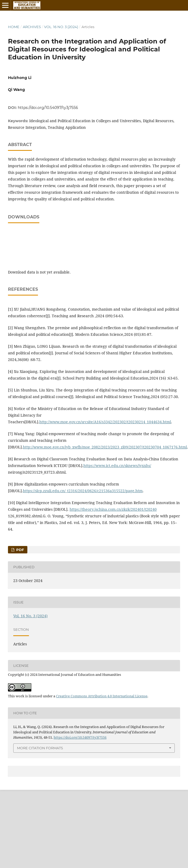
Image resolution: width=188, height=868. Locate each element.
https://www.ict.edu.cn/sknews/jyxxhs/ (117, 466)
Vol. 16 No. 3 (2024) (61, 27)
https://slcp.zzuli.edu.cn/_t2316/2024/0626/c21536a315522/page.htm (83, 491)
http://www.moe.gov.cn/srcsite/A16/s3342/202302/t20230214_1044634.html (105, 422)
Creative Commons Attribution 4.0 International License (102, 696)
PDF (20, 550)
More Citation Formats (40, 748)
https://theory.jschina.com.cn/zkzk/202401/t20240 (113, 509)
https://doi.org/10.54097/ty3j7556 (48, 108)
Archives (32, 27)
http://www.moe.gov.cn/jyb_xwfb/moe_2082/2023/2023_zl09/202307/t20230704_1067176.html (105, 447)
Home (14, 27)
